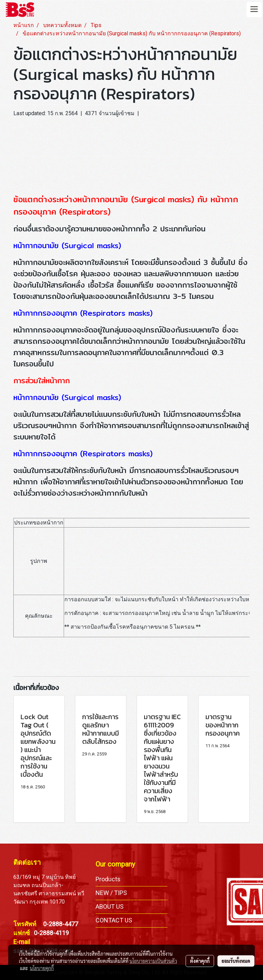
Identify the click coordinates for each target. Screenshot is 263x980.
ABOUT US (110, 906)
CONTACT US (114, 920)
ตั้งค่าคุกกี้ (200, 961)
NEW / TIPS (111, 893)
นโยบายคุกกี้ (42, 968)
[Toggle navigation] (254, 10)
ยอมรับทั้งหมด (236, 961)
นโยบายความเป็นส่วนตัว (153, 961)
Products (108, 879)
